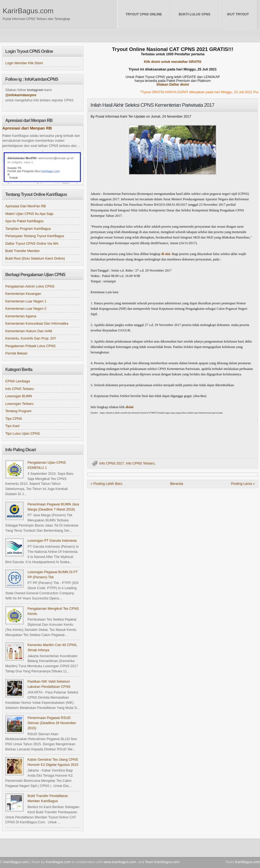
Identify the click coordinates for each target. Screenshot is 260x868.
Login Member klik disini (24, 63)
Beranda (177, 484)
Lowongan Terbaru (19, 404)
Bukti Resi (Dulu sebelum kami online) (35, 259)
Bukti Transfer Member (23, 251)
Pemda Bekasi (16, 353)
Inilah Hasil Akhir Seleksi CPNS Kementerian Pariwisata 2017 (153, 105)
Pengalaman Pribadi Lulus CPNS (31, 346)
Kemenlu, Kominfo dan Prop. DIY (31, 338)
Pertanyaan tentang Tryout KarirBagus (35, 236)
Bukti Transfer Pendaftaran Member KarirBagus (48, 798)
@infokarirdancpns (21, 95)
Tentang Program (19, 411)
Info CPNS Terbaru (140, 463)
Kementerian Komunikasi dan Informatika (37, 324)
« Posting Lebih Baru (107, 484)
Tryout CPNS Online (144, 14)
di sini (166, 254)
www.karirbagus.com (120, 862)
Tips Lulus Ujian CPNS (23, 434)
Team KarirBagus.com (162, 862)
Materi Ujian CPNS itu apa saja (29, 214)
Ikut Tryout (238, 14)
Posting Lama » (243, 484)
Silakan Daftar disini (173, 85)
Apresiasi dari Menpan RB (27, 128)
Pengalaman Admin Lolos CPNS (30, 286)
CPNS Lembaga (18, 381)
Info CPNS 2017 (112, 463)
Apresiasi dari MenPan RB (26, 206)
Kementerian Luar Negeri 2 (26, 309)
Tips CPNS (14, 419)
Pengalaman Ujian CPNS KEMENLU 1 (47, 465)
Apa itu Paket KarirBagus (25, 221)
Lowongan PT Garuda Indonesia (52, 541)
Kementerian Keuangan (23, 294)
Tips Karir (13, 426)
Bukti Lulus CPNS (195, 14)
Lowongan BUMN (19, 396)
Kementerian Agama (21, 316)
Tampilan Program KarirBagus (28, 229)
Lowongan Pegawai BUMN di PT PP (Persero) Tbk (53, 575)
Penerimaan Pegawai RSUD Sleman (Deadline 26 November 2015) (52, 723)
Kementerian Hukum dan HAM (29, 331)
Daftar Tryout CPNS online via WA (32, 244)
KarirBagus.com (28, 11)
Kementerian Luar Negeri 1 (26, 301)
